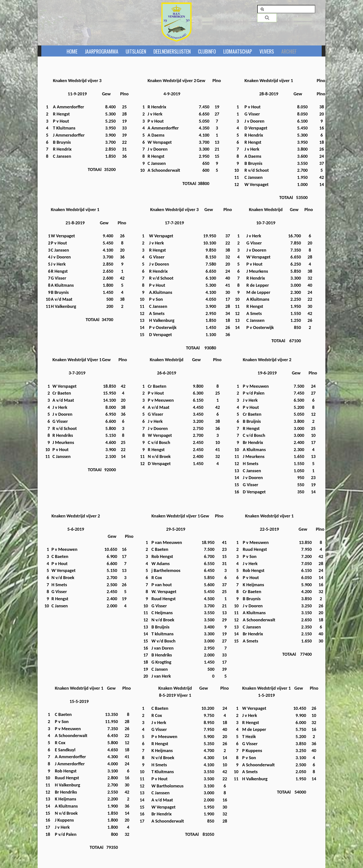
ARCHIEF (289, 51)
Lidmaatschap (238, 51)
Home (72, 51)
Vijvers (267, 51)
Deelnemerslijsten (172, 51)
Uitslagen (136, 51)
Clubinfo (207, 51)
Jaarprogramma (102, 51)
